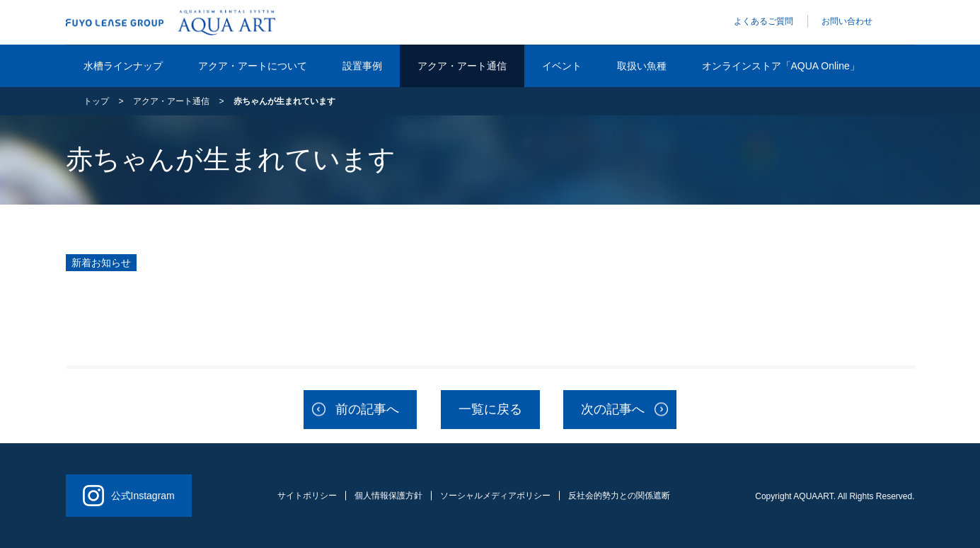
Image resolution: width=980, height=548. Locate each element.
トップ (96, 101)
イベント (562, 66)
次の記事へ (613, 409)
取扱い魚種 (642, 66)
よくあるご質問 (763, 21)
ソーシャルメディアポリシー (495, 496)
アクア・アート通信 (462, 66)
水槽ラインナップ (123, 66)
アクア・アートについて (253, 66)
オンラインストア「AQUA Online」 (781, 66)
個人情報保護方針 (388, 496)
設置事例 (362, 66)
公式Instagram (129, 496)
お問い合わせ (847, 21)
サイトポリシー (307, 496)
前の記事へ (367, 409)
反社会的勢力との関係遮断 (619, 496)
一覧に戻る (490, 409)
